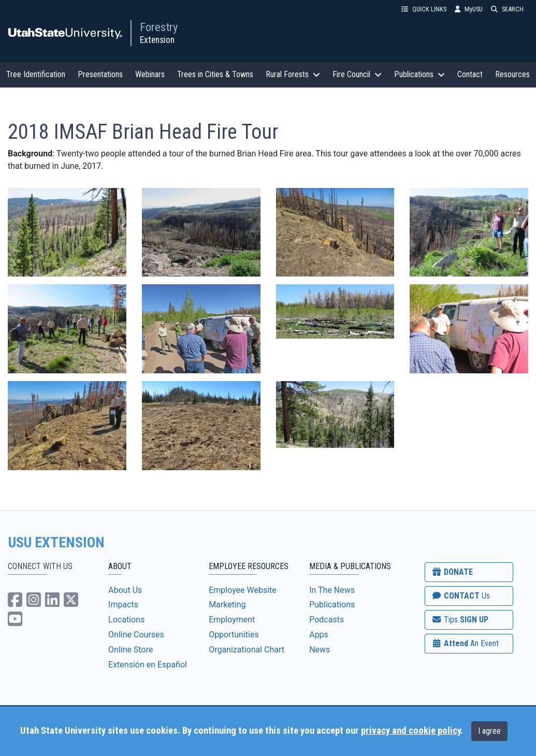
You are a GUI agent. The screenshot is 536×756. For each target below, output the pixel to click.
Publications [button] (419, 74)
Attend (465, 643)
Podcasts (327, 620)
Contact (470, 74)
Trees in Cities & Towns (215, 74)
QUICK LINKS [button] (424, 9)
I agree (489, 731)
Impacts (123, 605)
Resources (512, 74)
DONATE (452, 572)
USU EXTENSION (56, 543)
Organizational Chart (247, 650)
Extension (157, 40)
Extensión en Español (148, 665)
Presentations (100, 74)
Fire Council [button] (357, 74)
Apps (319, 635)
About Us (125, 590)
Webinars (150, 74)
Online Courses (136, 635)
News (320, 650)
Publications (332, 605)
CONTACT (461, 596)
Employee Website (243, 590)
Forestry (159, 27)
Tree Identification (36, 74)
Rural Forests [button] (293, 74)
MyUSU (469, 9)
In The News (332, 590)
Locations (126, 620)
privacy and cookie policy (411, 731)
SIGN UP (460, 620)
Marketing (227, 605)
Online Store (131, 650)
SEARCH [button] (507, 9)
